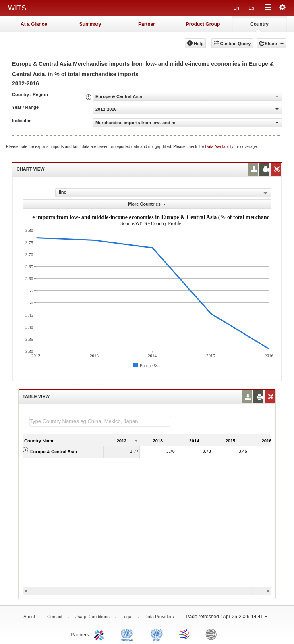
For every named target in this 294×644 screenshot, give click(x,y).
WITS (17, 8)
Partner (147, 24)
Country (259, 24)
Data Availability (220, 147)
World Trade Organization (185, 634)
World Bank (213, 634)
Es (251, 8)
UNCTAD (128, 634)
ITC (100, 634)
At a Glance (34, 24)
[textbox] (100, 421)
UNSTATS (157, 634)
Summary (90, 24)
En (236, 8)
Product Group (203, 24)
